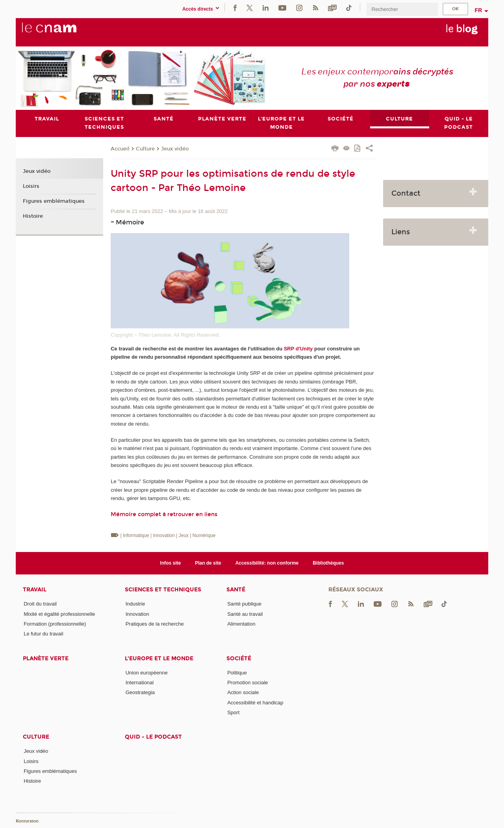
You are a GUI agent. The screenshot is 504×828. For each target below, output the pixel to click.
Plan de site (208, 563)
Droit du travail (40, 604)
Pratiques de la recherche (155, 624)
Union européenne (147, 673)
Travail (35, 590)
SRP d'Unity (298, 349)
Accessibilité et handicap (255, 703)
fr (479, 10)
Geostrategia (140, 692)
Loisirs (31, 186)
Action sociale (243, 692)
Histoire (33, 216)
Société (239, 659)
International (140, 683)
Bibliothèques (328, 563)
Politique (237, 673)
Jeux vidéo (175, 149)
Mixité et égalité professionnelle (59, 614)
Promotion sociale (247, 683)
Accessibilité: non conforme (267, 563)
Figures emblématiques (54, 201)
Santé (236, 590)
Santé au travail (245, 614)
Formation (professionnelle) (55, 624)
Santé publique (244, 604)
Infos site (171, 563)
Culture (145, 149)
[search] (402, 9)
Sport (233, 712)
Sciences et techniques (163, 590)
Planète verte (46, 659)
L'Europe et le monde (159, 659)
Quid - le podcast (153, 737)
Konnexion (27, 821)
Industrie (135, 604)
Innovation (137, 614)
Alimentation (241, 624)
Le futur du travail (43, 634)
